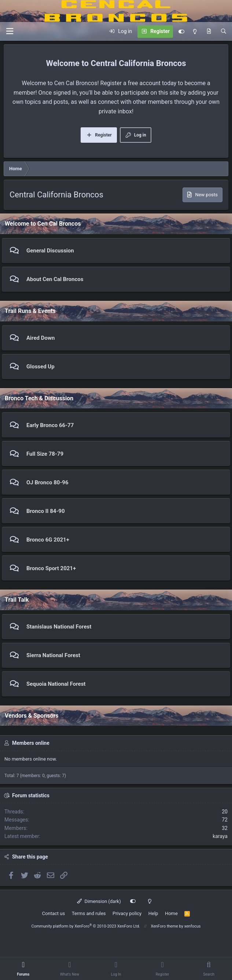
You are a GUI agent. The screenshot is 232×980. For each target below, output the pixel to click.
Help (153, 913)
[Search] (224, 32)
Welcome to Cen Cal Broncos (43, 224)
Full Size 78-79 (45, 454)
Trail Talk (17, 600)
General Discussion (50, 251)
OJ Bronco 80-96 (47, 482)
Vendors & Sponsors (32, 716)
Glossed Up (40, 367)
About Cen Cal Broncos (55, 279)
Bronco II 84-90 (46, 511)
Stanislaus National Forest (59, 627)
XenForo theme (164, 926)
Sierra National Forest (53, 655)
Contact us (54, 913)
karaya (220, 836)
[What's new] (209, 32)
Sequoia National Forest (56, 684)
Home (171, 913)
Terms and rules (89, 913)
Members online (31, 743)
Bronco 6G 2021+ (48, 540)
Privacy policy (127, 913)
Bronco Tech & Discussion (39, 398)
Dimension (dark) (99, 901)
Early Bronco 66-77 (50, 425)
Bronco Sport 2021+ (51, 568)
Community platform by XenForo (86, 926)
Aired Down (40, 338)
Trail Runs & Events (30, 311)
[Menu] (10, 31)
